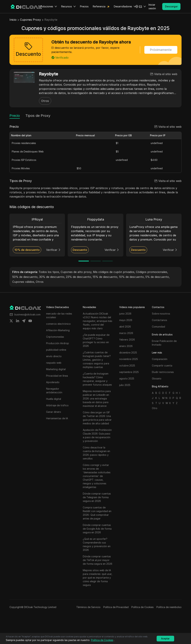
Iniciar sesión (152, 6)
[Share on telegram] (24, 321)
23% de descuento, (79, 277)
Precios (84, 6)
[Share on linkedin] (18, 321)
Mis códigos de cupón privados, (114, 272)
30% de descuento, (52, 277)
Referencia (99, 6)
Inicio (13, 20)
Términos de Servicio (88, 607)
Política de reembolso (169, 607)
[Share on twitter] (11, 321)
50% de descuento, (25, 277)
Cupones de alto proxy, (76, 272)
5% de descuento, (158, 277)
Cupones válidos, (24, 282)
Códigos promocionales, (152, 272)
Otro (155, 408)
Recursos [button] (68, 6)
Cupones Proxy (30, 20)
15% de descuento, (105, 277)
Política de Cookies (143, 607)
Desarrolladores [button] (125, 6)
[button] (141, 6)
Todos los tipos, (49, 272)
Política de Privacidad (116, 607)
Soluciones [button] (49, 6)
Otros (45, 101)
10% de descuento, (132, 277)
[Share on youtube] (30, 321)
